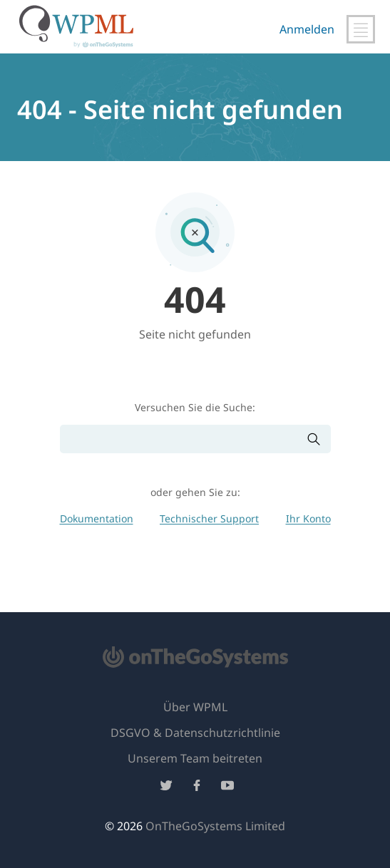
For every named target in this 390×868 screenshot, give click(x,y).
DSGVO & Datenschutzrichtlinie (195, 733)
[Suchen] (183, 439)
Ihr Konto (308, 518)
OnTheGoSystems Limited (215, 826)
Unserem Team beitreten (195, 758)
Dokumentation (97, 518)
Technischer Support (209, 518)
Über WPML (195, 707)
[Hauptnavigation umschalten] (361, 29)
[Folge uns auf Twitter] (166, 788)
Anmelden (307, 29)
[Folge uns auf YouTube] (227, 788)
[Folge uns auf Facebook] (197, 788)
